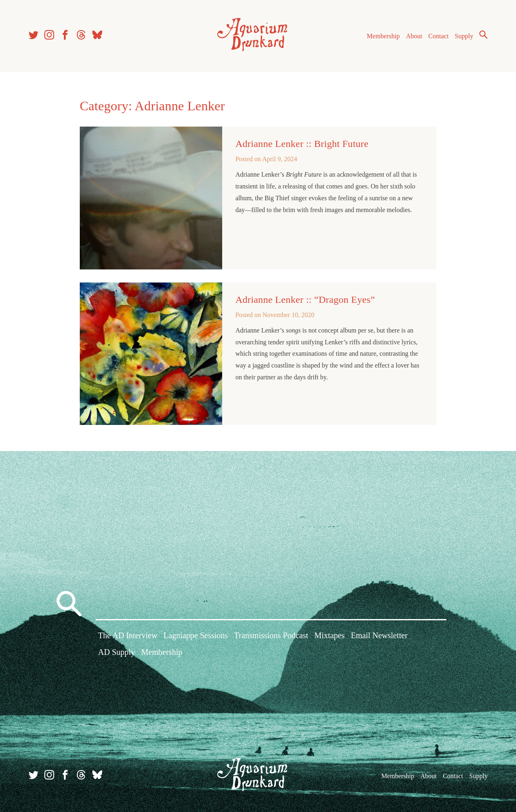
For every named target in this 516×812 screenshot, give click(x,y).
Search (483, 35)
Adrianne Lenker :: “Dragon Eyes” (305, 300)
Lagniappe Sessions (196, 636)
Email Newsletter (379, 636)
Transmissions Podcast (271, 636)
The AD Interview (128, 636)
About (414, 36)
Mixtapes (330, 636)
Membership (383, 36)
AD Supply (117, 652)
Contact (439, 36)
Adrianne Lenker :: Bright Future (302, 144)
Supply (464, 36)
